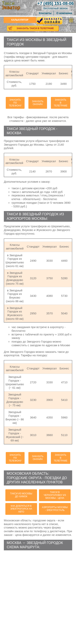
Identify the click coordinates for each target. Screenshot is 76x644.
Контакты (45, 13)
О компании (64, 13)
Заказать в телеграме (61, 103)
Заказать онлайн (38, 103)
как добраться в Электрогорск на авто (21, 509)
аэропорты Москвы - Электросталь (55, 509)
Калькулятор (20, 20)
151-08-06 (56, 3)
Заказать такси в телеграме (35, 28)
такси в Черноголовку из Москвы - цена (55, 495)
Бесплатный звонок (55, 8)
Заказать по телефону (15, 103)
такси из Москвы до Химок (21, 495)
